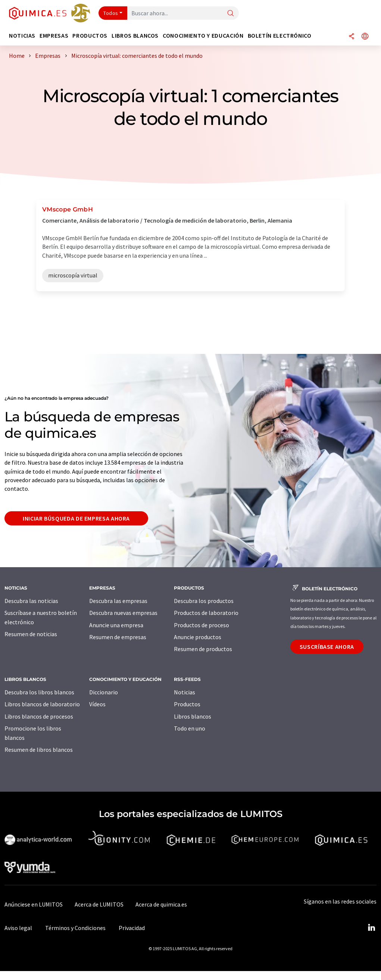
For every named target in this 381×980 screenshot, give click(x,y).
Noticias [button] (22, 36)
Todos (111, 13)
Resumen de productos (203, 649)
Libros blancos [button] (135, 36)
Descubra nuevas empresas (123, 613)
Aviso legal (18, 928)
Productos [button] (90, 36)
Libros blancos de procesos (39, 716)
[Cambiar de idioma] (365, 37)
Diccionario (104, 692)
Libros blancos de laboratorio (42, 704)
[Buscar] (231, 14)
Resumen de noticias (31, 634)
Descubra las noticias (31, 601)
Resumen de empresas (118, 637)
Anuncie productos (198, 637)
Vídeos (97, 704)
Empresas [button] (54, 36)
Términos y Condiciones (75, 928)
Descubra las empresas (118, 601)
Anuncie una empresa (116, 625)
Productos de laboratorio (206, 613)
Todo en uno (190, 728)
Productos (187, 704)
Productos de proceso (202, 625)
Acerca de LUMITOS (99, 904)
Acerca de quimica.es (161, 904)
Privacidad (132, 928)
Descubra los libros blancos (39, 692)
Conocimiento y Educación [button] (203, 36)
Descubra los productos (204, 601)
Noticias (185, 692)
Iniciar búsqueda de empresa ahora (76, 518)
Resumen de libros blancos (39, 750)
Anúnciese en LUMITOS (34, 904)
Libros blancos (193, 716)
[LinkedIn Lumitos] (371, 928)
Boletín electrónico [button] (280, 36)
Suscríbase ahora (327, 647)
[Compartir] (352, 37)
